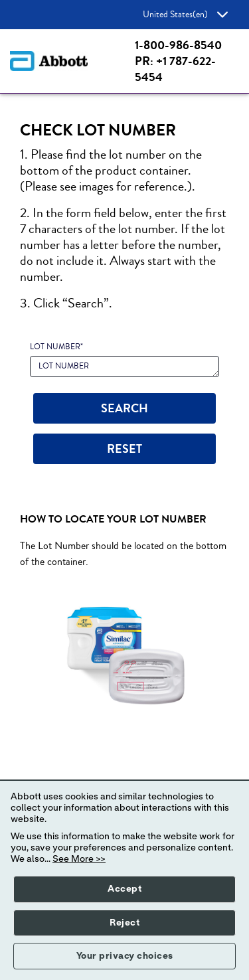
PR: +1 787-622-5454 (175, 69)
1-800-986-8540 (178, 45)
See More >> (79, 859)
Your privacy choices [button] (125, 956)
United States (185, 15)
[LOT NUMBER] (124, 367)
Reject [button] (124, 923)
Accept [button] (124, 889)
